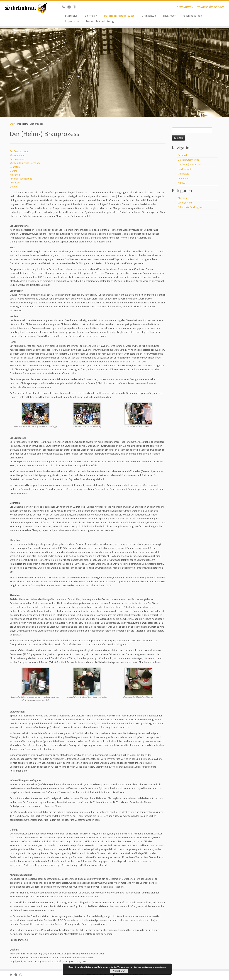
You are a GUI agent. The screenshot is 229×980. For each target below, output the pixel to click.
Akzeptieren (119, 971)
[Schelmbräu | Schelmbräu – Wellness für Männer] (26, 8)
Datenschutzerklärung (100, 21)
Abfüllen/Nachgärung (21, 179)
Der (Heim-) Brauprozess (119, 16)
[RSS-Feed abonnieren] (65, 7)
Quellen (14, 186)
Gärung (14, 171)
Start (13, 124)
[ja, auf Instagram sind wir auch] (76, 7)
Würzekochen (17, 155)
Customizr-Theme (139, 975)
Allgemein (183, 198)
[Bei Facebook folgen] (70, 7)
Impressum (72, 21)
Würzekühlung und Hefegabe (25, 163)
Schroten (15, 167)
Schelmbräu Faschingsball (191, 207)
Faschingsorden (192, 16)
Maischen (15, 175)
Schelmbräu (93, 975)
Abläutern (15, 183)
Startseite (71, 16)
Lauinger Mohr (185, 203)
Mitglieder (169, 16)
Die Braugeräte (18, 159)
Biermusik (91, 16)
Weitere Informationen (155, 967)
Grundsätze (149, 16)
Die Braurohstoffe (19, 151)
